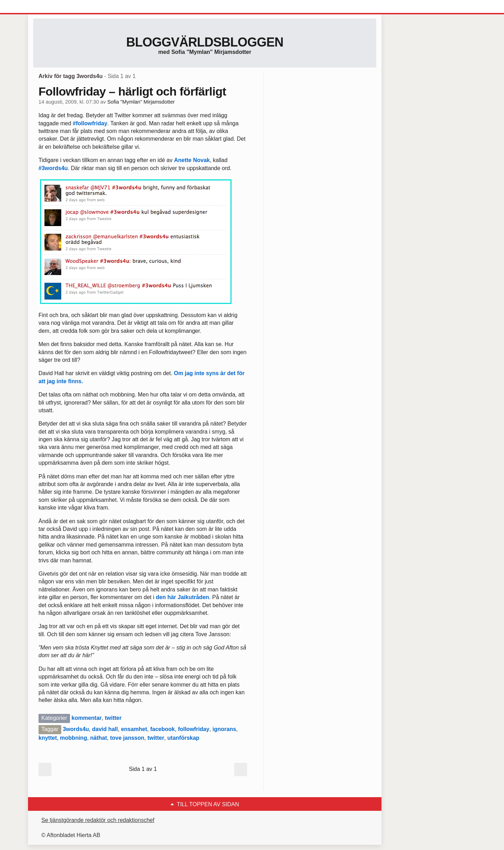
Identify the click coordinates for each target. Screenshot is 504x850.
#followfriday (90, 123)
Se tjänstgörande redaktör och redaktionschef (98, 820)
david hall (105, 729)
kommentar (86, 718)
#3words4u (53, 168)
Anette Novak (192, 160)
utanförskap (183, 738)
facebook (162, 729)
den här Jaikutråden (182, 597)
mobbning (73, 738)
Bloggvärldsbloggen (205, 42)
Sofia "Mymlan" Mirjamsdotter (141, 102)
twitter (113, 718)
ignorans (224, 729)
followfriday (194, 729)
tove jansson (127, 738)
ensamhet (134, 729)
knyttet (48, 738)
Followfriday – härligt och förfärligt (132, 91)
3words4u (76, 729)
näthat (99, 738)
